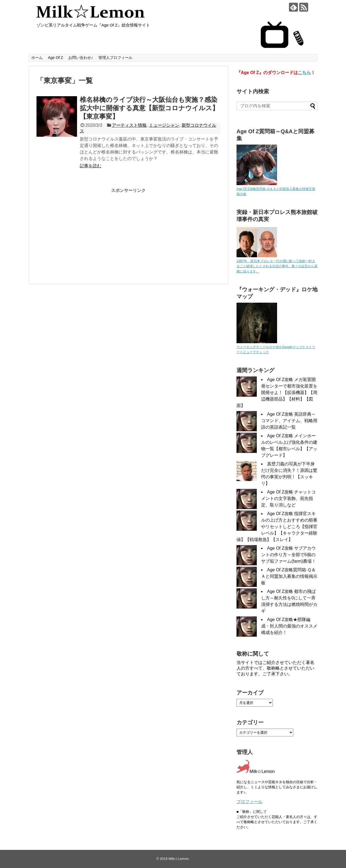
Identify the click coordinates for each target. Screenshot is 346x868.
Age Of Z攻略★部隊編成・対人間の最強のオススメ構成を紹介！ (289, 626)
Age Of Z (55, 58)
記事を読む (91, 166)
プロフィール (249, 802)
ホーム (37, 58)
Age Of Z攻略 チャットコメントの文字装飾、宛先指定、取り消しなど (288, 498)
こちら (304, 73)
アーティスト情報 (129, 125)
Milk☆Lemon (179, 859)
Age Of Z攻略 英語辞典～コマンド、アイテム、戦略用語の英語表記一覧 (289, 421)
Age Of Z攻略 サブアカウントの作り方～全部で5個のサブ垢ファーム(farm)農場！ (289, 555)
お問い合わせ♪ (81, 58)
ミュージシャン (164, 125)
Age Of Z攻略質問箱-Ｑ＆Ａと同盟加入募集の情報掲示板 (289, 576)
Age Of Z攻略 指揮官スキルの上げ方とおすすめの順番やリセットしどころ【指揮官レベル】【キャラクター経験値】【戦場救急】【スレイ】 (277, 527)
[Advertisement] (82, 231)
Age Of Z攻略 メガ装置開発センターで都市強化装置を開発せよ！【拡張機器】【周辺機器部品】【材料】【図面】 (277, 393)
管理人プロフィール (115, 58)
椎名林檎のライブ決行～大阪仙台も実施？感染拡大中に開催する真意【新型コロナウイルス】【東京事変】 (149, 108)
